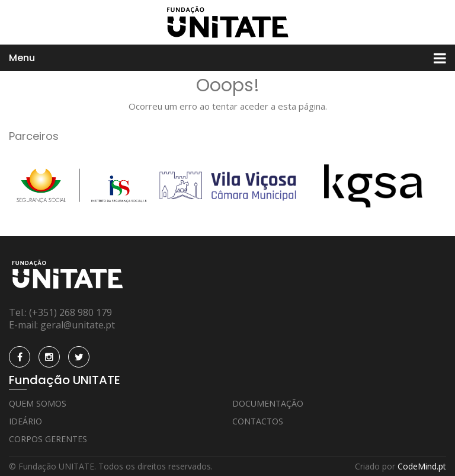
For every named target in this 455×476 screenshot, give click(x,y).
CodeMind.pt (422, 466)
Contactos (258, 421)
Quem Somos (38, 403)
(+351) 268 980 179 (71, 312)
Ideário (25, 421)
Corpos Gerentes (48, 439)
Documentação (268, 403)
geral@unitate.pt (78, 325)
